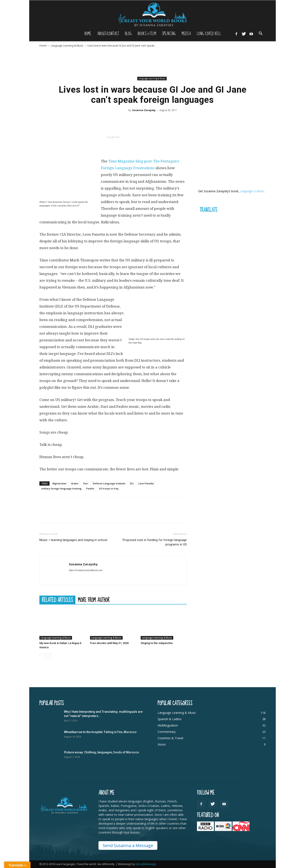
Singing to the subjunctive (157, 643)
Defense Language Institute (109, 483)
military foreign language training (61, 488)
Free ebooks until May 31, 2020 (109, 643)
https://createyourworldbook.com (86, 570)
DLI (132, 483)
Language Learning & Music (67, 46)
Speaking (169, 34)
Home (88, 34)
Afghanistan (59, 483)
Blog (128, 34)
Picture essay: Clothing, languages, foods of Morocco (101, 752)
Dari (86, 483)
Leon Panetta (146, 483)
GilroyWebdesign (146, 864)
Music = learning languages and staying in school (73, 540)
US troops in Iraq (109, 488)
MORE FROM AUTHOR (94, 600)
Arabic (75, 483)
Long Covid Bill (209, 34)
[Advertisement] (152, 62)
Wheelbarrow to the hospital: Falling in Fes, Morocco (100, 732)
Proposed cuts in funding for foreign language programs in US (155, 542)
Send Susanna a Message (128, 845)
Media (186, 34)
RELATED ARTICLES (57, 600)
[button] (261, 34)
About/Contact (108, 34)
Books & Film (147, 34)
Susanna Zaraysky (144, 110)
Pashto (90, 488)
